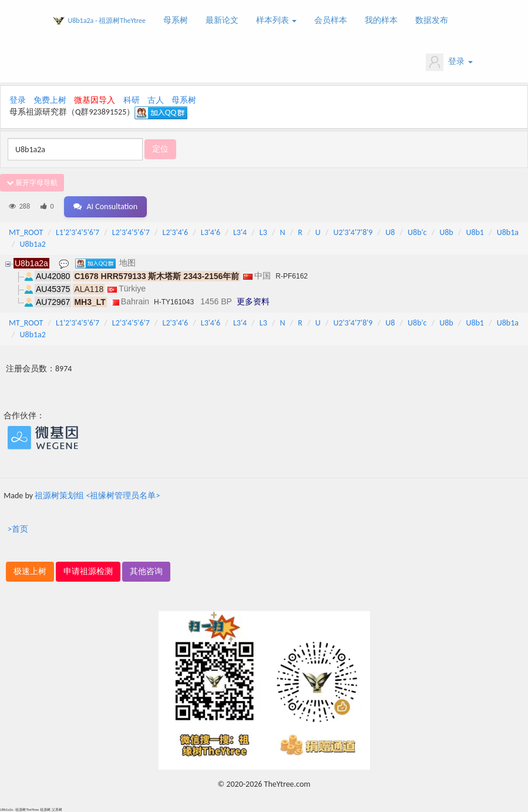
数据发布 (432, 20)
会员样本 (331, 20)
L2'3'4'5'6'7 (131, 232)
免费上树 (50, 100)
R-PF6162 (292, 276)
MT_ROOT (26, 232)
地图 (127, 263)
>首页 (18, 529)
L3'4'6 (211, 232)
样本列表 (276, 20)
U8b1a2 (33, 244)
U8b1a (508, 232)
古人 (156, 100)
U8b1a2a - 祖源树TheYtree (107, 21)
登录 (449, 62)
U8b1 (475, 232)
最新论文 (222, 20)
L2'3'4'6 (176, 232)
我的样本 (381, 20)
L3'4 (240, 232)
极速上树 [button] (30, 571)
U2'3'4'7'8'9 (353, 232)
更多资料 (253, 301)
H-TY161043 (174, 302)
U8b (446, 232)
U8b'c (417, 232)
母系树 (176, 20)
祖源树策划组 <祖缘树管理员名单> (97, 496)
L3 (263, 232)
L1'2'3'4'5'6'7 (78, 232)
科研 (132, 100)
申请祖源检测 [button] (88, 571)
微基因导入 (95, 100)
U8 (390, 232)
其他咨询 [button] (146, 571)
